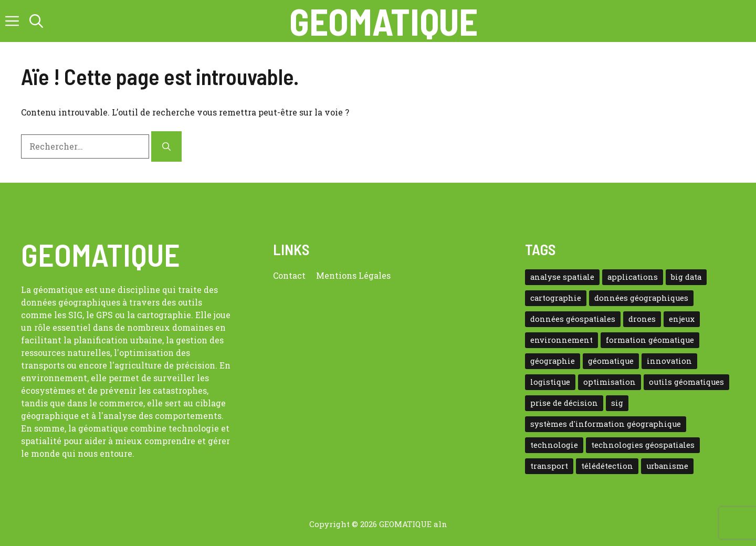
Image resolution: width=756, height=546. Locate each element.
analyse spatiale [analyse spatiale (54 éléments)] (562, 277)
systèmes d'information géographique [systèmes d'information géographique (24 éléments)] (606, 424)
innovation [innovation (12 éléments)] (669, 361)
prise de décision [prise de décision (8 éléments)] (564, 403)
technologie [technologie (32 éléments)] (554, 445)
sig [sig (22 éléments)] (617, 403)
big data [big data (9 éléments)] (686, 277)
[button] (36, 21)
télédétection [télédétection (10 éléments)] (607, 466)
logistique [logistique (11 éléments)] (550, 382)
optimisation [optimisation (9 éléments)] (610, 382)
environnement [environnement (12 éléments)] (561, 340)
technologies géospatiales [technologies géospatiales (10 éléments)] (643, 445)
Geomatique (384, 21)
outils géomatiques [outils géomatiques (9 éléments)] (686, 382)
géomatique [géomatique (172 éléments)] (611, 361)
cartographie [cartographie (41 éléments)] (556, 298)
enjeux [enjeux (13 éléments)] (682, 319)
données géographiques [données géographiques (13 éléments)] (641, 298)
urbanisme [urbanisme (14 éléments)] (667, 466)
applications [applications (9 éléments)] (633, 277)
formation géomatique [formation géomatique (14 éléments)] (650, 340)
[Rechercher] (166, 146)
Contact (289, 275)
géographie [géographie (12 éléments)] (553, 361)
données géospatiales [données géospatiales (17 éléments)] (573, 319)
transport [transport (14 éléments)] (549, 466)
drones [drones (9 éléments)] (642, 319)
